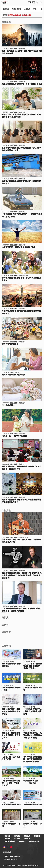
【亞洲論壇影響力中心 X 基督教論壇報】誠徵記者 (32, 711)
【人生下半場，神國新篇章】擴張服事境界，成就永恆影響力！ (32, 666)
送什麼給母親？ (8, 405)
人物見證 (27, 9)
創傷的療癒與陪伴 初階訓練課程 (11, 665)
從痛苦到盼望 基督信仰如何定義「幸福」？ (20, 247)
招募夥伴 (27, 839)
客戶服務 (17, 839)
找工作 (12, 685)
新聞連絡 (17, 836)
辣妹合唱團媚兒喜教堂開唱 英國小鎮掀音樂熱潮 (22, 84)
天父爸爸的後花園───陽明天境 (31, 782)
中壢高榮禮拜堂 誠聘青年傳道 (11, 689)
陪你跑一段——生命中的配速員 (14, 436)
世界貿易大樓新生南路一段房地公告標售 (17, 15)
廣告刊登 (37, 836)
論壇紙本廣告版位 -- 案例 (11, 825)
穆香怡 (12, 372)
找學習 (33, 661)
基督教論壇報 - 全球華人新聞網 (5, 3)
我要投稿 (27, 836)
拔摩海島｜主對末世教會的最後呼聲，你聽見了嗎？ (11, 735)
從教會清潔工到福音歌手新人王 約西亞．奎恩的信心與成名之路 (21, 541)
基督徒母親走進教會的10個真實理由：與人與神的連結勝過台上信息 (21, 149)
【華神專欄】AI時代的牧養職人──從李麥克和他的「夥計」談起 (22, 215)
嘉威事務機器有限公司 (32, 805)
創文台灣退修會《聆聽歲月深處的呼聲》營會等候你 (11, 711)
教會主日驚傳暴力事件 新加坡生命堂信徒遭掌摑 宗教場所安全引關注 (22, 501)
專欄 (35, 9)
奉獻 (33, 3)
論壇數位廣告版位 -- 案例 (33, 825)
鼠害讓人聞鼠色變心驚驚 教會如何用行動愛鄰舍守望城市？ (21, 182)
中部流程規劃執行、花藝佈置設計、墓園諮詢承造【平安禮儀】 (32, 735)
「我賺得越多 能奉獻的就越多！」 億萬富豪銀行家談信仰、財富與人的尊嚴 (21, 610)
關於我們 (7, 836)
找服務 (33, 731)
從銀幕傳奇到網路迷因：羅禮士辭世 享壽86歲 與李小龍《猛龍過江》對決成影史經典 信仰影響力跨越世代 (22, 575)
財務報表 (22, 841)
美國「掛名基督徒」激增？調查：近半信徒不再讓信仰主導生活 (22, 52)
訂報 (30, 3)
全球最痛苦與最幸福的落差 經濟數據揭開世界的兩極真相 (21, 312)
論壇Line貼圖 (7, 852)
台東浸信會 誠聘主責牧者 (33, 689)
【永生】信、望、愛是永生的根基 (11, 758)
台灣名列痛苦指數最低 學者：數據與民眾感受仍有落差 (21, 279)
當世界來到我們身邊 (10, 344)
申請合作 (7, 839)
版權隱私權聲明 (10, 841)
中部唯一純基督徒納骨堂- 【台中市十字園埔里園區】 (11, 783)
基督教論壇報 (16, 9)
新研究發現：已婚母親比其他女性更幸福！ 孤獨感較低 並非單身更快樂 (21, 116)
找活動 (12, 661)
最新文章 (6, 9)
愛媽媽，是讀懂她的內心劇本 (14, 375)
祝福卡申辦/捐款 (34, 841)
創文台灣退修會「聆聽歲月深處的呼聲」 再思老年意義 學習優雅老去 (21, 468)
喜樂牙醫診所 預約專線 (11, 805)
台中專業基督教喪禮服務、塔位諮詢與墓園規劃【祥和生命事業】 (32, 759)
